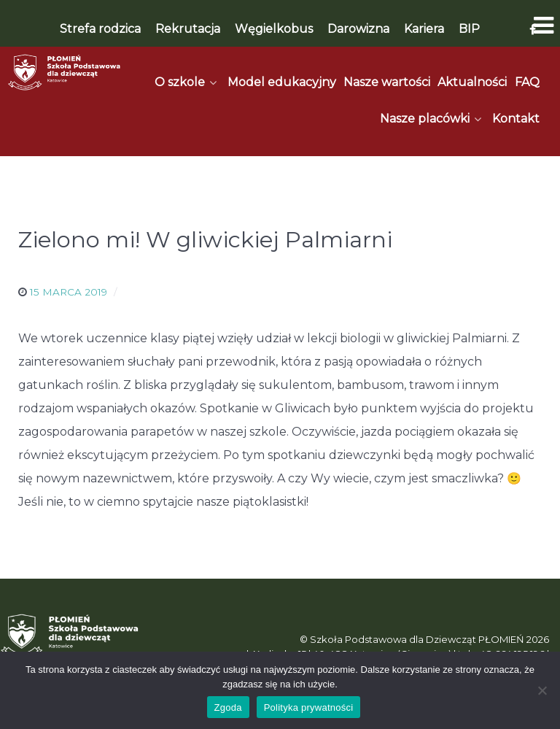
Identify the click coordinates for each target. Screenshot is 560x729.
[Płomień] (65, 72)
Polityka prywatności (309, 707)
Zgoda (228, 707)
